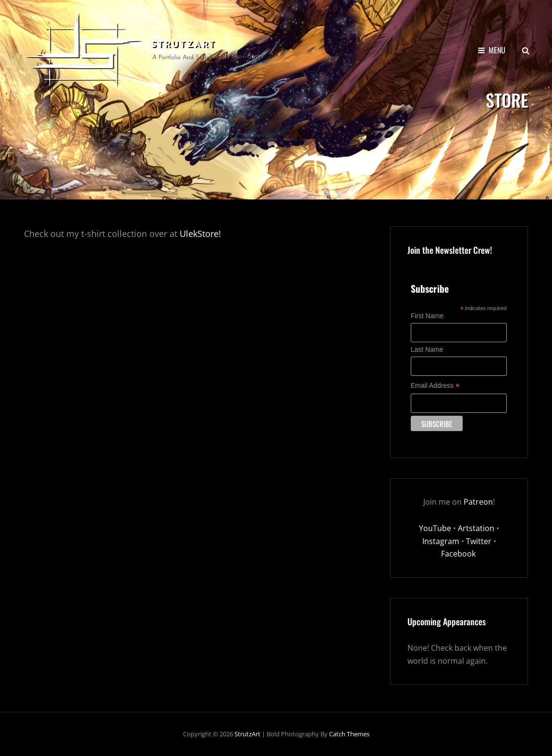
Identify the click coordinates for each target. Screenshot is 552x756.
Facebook (459, 554)
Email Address (435, 386)
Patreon (478, 502)
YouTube (435, 528)
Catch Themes (349, 734)
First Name (427, 316)
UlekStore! (200, 234)
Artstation (476, 528)
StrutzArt (184, 45)
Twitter (479, 541)
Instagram (441, 541)
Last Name (427, 349)
